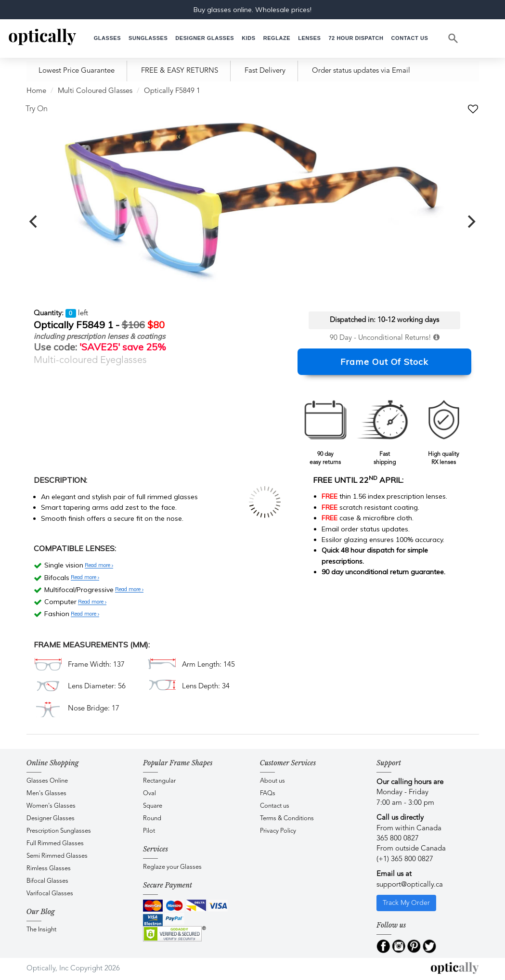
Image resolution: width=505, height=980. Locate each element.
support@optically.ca (410, 885)
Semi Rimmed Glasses (57, 856)
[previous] (35, 222)
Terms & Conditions (287, 819)
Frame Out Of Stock (384, 362)
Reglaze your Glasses (172, 867)
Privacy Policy (278, 831)
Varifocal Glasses (50, 894)
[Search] (453, 39)
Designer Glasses (51, 819)
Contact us (275, 806)
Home (36, 91)
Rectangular (159, 781)
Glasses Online (47, 781)
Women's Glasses (51, 806)
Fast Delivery (265, 71)
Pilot (149, 831)
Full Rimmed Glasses (55, 844)
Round (152, 819)
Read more (99, 566)
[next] (471, 222)
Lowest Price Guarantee (77, 71)
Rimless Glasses (49, 869)
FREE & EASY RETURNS (180, 71)
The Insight (41, 930)
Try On (37, 109)
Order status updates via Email (361, 71)
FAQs (268, 793)
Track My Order (406, 903)
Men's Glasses (46, 793)
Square (153, 806)
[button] (248, 38)
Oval (149, 793)
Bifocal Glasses (47, 881)
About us (272, 781)
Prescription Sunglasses (59, 831)
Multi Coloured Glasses (95, 91)
